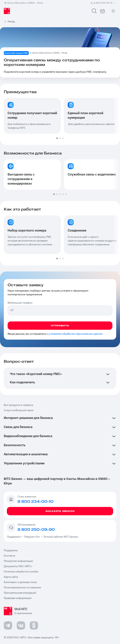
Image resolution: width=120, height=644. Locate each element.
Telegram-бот (32, 537)
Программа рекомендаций (20, 593)
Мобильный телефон (20, 303)
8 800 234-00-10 (103, 3)
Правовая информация (18, 598)
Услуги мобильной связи (19, 410)
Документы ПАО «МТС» (18, 566)
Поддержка (14, 537)
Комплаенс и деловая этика (20, 582)
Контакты (10, 556)
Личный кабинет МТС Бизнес (61, 537)
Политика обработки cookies (21, 572)
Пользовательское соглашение (22, 588)
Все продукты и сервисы (19, 405)
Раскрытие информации (18, 561)
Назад (11, 22)
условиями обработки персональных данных (76, 334)
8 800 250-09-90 (36, 530)
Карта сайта (11, 577)
